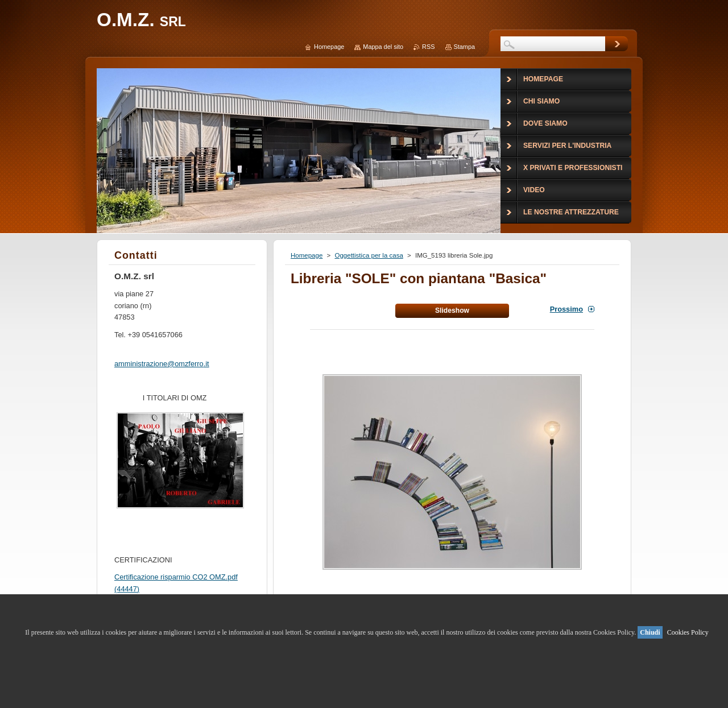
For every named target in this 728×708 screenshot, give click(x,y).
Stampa (464, 47)
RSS (428, 47)
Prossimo (566, 309)
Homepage (307, 255)
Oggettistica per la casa (369, 255)
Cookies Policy (688, 632)
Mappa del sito (383, 47)
